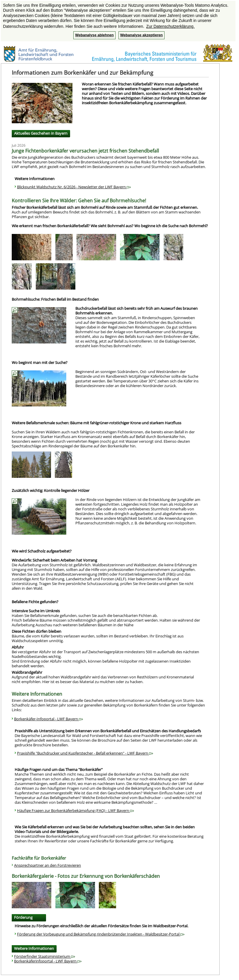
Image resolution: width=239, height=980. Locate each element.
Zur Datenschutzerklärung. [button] (171, 26)
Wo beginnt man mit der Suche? (40, 362)
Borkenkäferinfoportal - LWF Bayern (48, 961)
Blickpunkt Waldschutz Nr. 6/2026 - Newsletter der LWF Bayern (74, 187)
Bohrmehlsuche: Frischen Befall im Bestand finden (55, 299)
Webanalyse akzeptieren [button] (141, 35)
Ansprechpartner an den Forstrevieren (48, 865)
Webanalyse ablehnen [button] (94, 35)
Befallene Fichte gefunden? (35, 602)
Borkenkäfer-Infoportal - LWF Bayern (49, 719)
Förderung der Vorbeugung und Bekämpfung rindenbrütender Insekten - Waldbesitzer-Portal (101, 934)
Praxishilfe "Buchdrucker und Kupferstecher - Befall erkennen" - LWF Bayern (85, 753)
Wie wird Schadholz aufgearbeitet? (42, 551)
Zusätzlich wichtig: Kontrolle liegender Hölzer (51, 490)
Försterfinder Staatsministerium (45, 956)
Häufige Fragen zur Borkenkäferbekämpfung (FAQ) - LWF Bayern (76, 810)
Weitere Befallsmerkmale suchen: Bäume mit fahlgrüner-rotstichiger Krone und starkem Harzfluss (96, 423)
